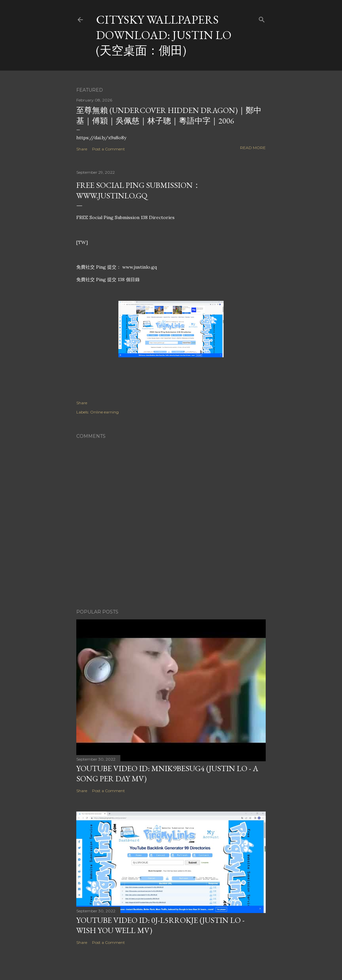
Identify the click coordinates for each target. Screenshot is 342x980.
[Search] (262, 18)
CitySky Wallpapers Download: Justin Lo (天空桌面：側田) (164, 35)
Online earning (104, 412)
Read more (253, 148)
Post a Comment (109, 149)
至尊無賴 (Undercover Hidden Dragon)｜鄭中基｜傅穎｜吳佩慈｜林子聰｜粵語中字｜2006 (169, 115)
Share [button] (82, 149)
